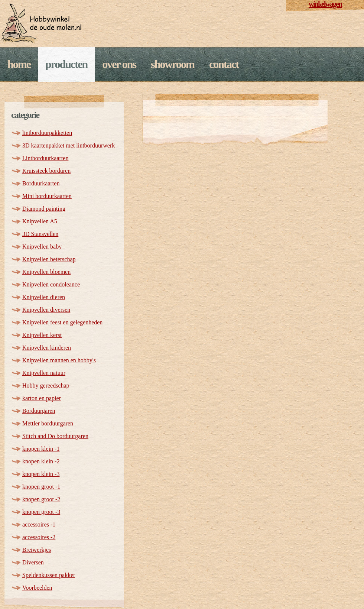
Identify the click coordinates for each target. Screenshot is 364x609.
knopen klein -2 (41, 461)
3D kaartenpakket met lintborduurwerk (69, 145)
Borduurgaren (39, 411)
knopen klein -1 (41, 449)
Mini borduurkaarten (47, 196)
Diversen (33, 562)
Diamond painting (44, 209)
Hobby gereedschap (46, 386)
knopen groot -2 (41, 499)
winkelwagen (325, 4)
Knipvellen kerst (42, 335)
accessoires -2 (39, 537)
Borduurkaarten (41, 183)
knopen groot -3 (41, 512)
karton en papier (42, 398)
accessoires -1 (39, 524)
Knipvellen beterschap (49, 259)
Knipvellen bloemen (46, 272)
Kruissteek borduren (46, 171)
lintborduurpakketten (47, 133)
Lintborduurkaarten (45, 158)
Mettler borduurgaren (48, 423)
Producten (66, 64)
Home (19, 64)
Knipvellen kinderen (47, 348)
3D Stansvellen (40, 234)
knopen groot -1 (41, 487)
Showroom (173, 64)
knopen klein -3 (41, 474)
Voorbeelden (37, 588)
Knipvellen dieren (44, 297)
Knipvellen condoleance (51, 284)
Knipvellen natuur (44, 373)
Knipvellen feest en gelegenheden (62, 322)
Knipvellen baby (42, 247)
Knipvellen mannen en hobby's (59, 360)
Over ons (119, 64)
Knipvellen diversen (46, 310)
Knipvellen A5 (40, 221)
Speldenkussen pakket (49, 575)
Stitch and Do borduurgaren (55, 436)
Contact (224, 64)
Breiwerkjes (37, 550)
